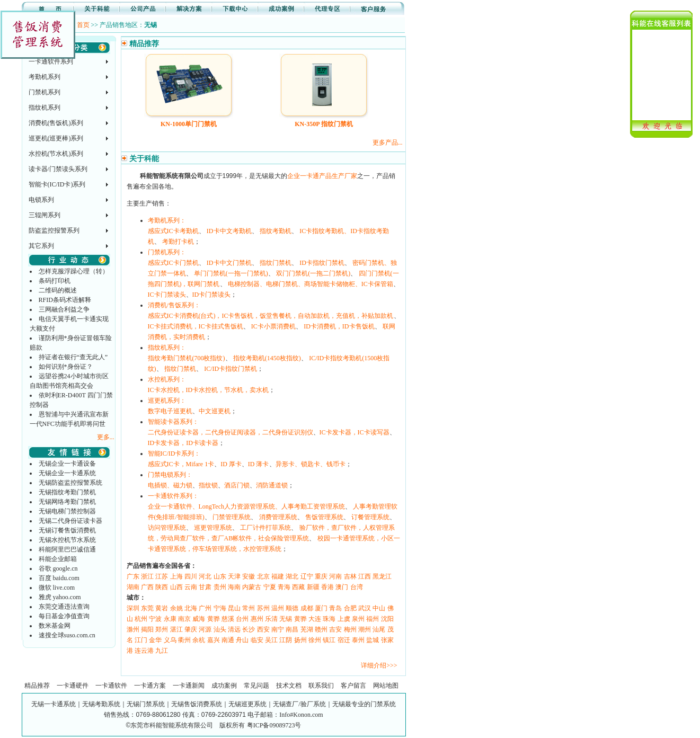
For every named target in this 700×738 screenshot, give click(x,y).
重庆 (321, 576)
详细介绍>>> (379, 665)
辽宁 (307, 576)
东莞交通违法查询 (64, 607)
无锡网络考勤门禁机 (67, 502)
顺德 (292, 608)
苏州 (263, 608)
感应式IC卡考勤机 (173, 231)
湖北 (292, 576)
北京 (263, 576)
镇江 (329, 640)
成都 (307, 608)
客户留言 (353, 686)
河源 (205, 629)
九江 (162, 651)
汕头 (220, 629)
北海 (191, 608)
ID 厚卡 (231, 464)
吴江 (271, 640)
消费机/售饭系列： (174, 305)
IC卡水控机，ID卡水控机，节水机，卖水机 (209, 390)
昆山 (234, 608)
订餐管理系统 (370, 517)
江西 (365, 576)
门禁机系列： (167, 252)
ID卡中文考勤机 (229, 231)
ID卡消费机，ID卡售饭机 (339, 326)
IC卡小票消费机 (273, 326)
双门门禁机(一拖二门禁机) (313, 273)
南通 (228, 640)
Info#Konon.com (301, 715)
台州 (242, 619)
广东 (133, 576)
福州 (373, 619)
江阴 (286, 640)
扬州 (300, 640)
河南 (335, 576)
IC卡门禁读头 (167, 295)
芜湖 (307, 629)
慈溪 (228, 619)
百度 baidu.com (59, 578)
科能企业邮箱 (58, 559)
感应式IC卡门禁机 (173, 263)
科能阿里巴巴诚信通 (67, 549)
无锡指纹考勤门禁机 (67, 492)
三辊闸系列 (45, 215)
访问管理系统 (167, 528)
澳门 (342, 587)
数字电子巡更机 (170, 411)
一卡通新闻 (189, 686)
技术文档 (289, 686)
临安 (257, 640)
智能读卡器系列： (173, 422)
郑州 (162, 629)
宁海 (220, 608)
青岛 (335, 608)
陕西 (162, 587)
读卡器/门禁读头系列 (58, 169)
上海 (176, 576)
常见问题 (256, 686)
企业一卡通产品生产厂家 (322, 176)
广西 (147, 587)
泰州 (358, 640)
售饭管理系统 (324, 517)
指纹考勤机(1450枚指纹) (267, 358)
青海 (284, 587)
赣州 (321, 629)
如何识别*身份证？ (66, 367)
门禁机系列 (45, 92)
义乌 (170, 640)
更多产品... (388, 143)
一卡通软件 (111, 686)
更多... (106, 437)
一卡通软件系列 (51, 61)
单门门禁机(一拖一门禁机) (231, 273)
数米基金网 (55, 626)
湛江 (176, 629)
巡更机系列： (167, 401)
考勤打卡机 (178, 242)
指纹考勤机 (276, 231)
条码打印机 (55, 281)
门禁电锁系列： (170, 475)
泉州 (358, 619)
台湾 (357, 587)
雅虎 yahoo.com (60, 597)
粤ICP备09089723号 (274, 725)
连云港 (144, 651)
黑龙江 (382, 576)
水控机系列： (167, 379)
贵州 (220, 587)
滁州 (133, 629)
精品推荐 (37, 686)
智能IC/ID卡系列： (174, 454)
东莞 (147, 608)
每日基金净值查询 (64, 616)
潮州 (365, 629)
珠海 (329, 619)
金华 (155, 640)
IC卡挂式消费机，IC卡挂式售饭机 (196, 326)
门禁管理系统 (232, 517)
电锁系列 (41, 200)
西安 (263, 629)
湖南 (133, 587)
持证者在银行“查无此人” (73, 357)
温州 (278, 608)
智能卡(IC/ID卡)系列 (57, 184)
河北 (205, 576)
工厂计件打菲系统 (265, 528)
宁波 (155, 619)
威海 (199, 619)
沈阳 (387, 619)
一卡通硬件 (73, 686)
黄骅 (214, 619)
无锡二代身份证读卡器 (70, 521)
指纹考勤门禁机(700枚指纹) (187, 358)
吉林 (350, 576)
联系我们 (321, 686)
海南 (234, 587)
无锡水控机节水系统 (67, 540)
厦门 (321, 608)
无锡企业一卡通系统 (67, 473)
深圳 (133, 608)
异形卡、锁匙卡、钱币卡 (311, 464)
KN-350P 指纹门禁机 (324, 124)
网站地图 (386, 686)
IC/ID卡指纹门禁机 (231, 369)
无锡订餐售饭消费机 (67, 530)
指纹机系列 (45, 108)
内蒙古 (252, 587)
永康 (170, 619)
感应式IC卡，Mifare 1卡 (181, 464)
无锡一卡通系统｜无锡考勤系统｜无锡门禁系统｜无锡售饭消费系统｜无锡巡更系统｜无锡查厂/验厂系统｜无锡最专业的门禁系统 (213, 704)
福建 (278, 576)
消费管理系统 (278, 517)
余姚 (176, 608)
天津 (234, 576)
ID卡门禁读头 (212, 295)
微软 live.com (57, 588)
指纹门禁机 (276, 263)
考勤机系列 (45, 77)
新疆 (313, 587)
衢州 (184, 640)
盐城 (373, 640)
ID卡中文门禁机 (229, 263)
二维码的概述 (58, 290)
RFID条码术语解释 (65, 300)
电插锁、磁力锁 (170, 485)
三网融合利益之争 (64, 309)
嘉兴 (214, 640)
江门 (141, 640)
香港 (327, 587)
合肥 (350, 608)
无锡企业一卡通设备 (67, 464)
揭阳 (147, 629)
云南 (191, 587)
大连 (315, 619)
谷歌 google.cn (58, 568)
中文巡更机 (215, 411)
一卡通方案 (150, 686)
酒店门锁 (237, 485)
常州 (249, 608)
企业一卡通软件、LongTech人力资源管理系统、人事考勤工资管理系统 (246, 506)
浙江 (147, 576)
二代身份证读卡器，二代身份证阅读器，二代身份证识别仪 (231, 432)
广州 (205, 608)
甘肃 (205, 587)
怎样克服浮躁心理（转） (74, 271)
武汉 (365, 608)
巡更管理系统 (213, 528)
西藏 (298, 587)
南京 (184, 619)
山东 (220, 576)
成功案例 (224, 686)
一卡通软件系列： (173, 496)
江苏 (162, 576)
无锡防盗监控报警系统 (70, 483)
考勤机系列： (167, 220)
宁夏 (270, 587)
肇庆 (191, 629)
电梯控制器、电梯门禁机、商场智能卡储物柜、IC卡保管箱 (311, 284)
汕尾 (379, 629)
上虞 (344, 619)
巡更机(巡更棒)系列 (56, 138)
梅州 (350, 629)
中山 (379, 608)
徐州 (315, 640)
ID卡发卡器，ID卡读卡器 (183, 443)
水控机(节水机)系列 (56, 154)
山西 (176, 587)
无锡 (286, 619)
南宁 (278, 629)
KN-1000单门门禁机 (189, 124)
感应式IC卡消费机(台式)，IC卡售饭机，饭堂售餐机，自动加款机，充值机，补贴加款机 (271, 316)
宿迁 (344, 640)
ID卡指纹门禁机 (322, 263)
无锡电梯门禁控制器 (67, 511)
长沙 (249, 629)
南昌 (292, 629)
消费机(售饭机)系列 (56, 123)
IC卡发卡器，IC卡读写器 (355, 432)
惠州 (257, 619)
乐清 (271, 619)
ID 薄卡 (259, 464)
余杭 (199, 640)
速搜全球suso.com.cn (67, 635)
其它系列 (41, 246)
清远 (234, 629)
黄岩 (162, 608)
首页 (83, 25)
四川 (191, 576)
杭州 (141, 619)
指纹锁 (208, 485)
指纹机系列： (167, 348)
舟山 (242, 640)
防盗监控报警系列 (54, 230)
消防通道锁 (272, 485)
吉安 (335, 629)
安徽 (249, 576)
